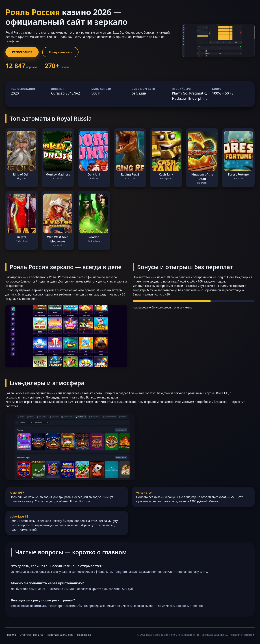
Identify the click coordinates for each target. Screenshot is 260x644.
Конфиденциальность (60, 635)
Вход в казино (60, 52)
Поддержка (84, 635)
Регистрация (22, 52)
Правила (11, 635)
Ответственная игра (32, 635)
